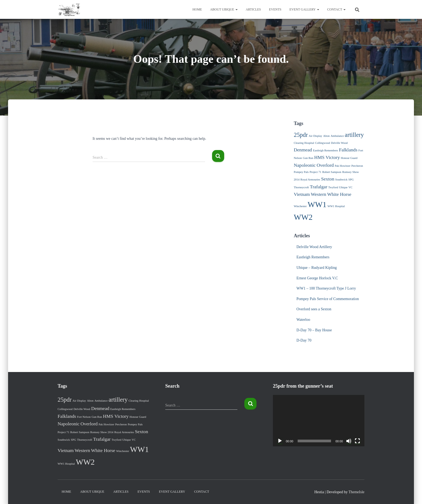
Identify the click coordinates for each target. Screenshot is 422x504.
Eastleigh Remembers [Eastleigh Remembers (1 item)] (326, 150)
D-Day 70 (304, 340)
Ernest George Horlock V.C (317, 278)
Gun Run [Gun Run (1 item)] (308, 158)
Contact (337, 9)
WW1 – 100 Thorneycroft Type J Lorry (326, 288)
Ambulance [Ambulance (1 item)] (337, 136)
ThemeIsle (356, 492)
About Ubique (224, 9)
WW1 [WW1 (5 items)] (317, 204)
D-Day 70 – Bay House (314, 330)
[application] (319, 421)
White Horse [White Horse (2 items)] (339, 194)
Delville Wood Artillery (314, 247)
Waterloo (303, 320)
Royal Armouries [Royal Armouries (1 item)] (310, 180)
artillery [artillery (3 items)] (354, 135)
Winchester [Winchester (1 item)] (300, 206)
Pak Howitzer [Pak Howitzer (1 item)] (343, 166)
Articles (253, 9)
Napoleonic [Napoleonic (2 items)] (305, 165)
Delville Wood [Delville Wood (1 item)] (339, 143)
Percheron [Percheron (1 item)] (357, 166)
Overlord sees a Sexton (314, 309)
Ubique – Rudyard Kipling (317, 268)
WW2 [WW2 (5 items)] (303, 217)
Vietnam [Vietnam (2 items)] (302, 194)
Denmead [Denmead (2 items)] (303, 150)
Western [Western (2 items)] (319, 194)
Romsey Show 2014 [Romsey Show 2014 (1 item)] (102, 432)
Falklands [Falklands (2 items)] (348, 150)
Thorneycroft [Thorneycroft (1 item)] (301, 187)
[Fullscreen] (357, 441)
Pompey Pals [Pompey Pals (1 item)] (301, 172)
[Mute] (349, 441)
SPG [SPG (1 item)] (351, 180)
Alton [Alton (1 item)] (326, 136)
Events (275, 9)
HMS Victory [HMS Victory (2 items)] (327, 157)
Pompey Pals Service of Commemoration (328, 299)
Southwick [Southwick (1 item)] (341, 180)
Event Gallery (304, 9)
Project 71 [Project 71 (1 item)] (315, 172)
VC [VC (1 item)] (351, 187)
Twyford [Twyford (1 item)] (333, 187)
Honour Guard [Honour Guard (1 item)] (349, 158)
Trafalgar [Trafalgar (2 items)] (319, 187)
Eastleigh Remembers (313, 257)
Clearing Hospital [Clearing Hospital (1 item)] (304, 143)
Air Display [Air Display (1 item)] (315, 136)
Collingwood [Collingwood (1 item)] (322, 143)
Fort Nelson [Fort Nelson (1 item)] (84, 417)
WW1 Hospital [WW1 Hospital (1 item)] (336, 206)
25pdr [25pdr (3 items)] (301, 135)
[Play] (280, 441)
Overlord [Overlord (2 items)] (325, 165)
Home (197, 9)
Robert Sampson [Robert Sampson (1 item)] (332, 172)
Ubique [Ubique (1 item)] (343, 187)
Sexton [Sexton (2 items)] (328, 179)
